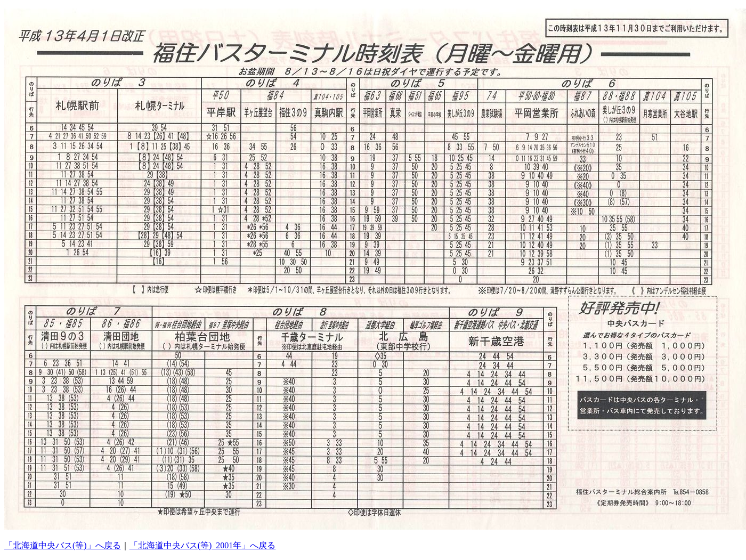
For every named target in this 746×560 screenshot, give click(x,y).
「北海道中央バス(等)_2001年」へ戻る (203, 545)
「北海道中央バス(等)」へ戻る (63, 545)
